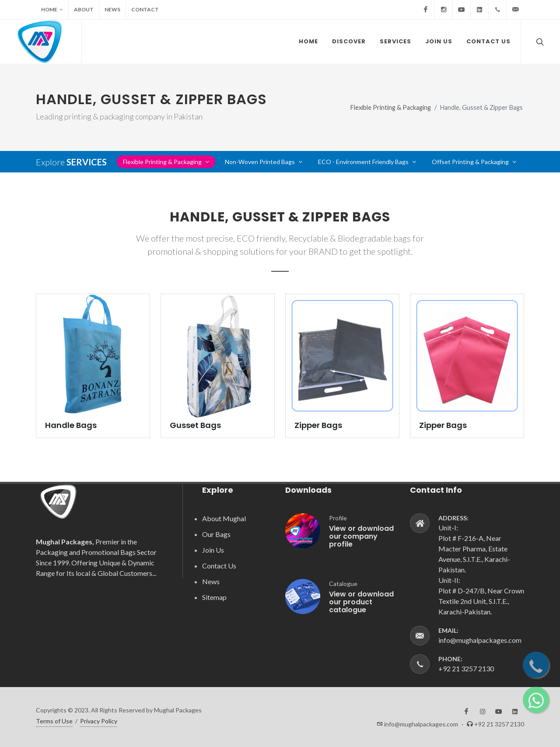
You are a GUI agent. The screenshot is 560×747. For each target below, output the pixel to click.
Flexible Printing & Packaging (391, 107)
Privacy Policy (99, 721)
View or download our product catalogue (361, 602)
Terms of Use (54, 721)
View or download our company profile (361, 536)
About (84, 9)
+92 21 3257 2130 (466, 668)
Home (52, 10)
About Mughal (224, 518)
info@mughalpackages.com (480, 640)
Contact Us (219, 566)
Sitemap (214, 597)
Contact (145, 9)
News (112, 9)
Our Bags (216, 534)
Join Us (213, 550)
